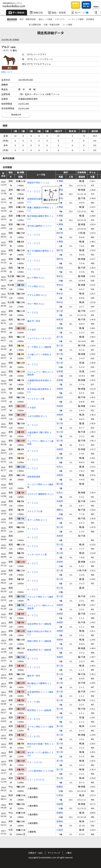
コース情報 (67, 24)
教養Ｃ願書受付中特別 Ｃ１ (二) (40, 209)
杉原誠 (60, 795)
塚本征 (60, 276)
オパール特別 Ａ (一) (37, 520)
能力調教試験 (35, 24)
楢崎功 (60, 510)
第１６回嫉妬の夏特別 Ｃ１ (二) (40, 252)
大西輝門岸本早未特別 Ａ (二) (39, 382)
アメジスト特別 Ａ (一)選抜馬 (40, 598)
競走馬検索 (12, 19)
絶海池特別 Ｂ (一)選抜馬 (39, 650)
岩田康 (60, 804)
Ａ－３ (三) (32, 313)
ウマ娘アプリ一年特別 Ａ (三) (39, 356)
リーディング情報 (76, 19)
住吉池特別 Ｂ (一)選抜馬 (39, 624)
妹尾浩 (60, 320)
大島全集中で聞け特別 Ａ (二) (39, 434)
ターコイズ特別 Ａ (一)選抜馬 (40, 486)
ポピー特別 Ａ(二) (36, 304)
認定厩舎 (90, 19)
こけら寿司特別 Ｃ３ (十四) (40, 771)
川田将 (60, 830)
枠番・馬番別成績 (52, 24)
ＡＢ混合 (32, 330)
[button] (3, 13)
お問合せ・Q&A (35, 853)
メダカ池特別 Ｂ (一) (37, 416)
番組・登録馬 (57, 13)
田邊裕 (60, 787)
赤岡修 (60, 389)
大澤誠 (60, 181)
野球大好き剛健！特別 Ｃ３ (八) (40, 745)
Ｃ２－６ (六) (34, 719)
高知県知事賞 (34, 477)
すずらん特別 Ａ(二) (37, 295)
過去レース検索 (45, 19)
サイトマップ (54, 853)
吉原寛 (60, 328)
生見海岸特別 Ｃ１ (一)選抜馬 (40, 693)
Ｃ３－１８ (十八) (36, 780)
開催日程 (36, 13)
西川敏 (60, 458)
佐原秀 (60, 198)
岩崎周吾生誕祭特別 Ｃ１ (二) (39, 200)
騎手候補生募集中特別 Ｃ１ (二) (40, 218)
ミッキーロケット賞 (37, 555)
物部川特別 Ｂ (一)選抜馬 (39, 641)
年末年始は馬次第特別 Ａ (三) (39, 391)
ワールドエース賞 (36, 399)
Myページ (80, 13)
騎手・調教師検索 (28, 19)
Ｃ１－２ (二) (34, 191)
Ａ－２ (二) (32, 364)
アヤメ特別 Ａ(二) (36, 286)
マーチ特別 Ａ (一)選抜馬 (39, 347)
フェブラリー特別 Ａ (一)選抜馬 (40, 443)
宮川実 (60, 311)
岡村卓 (60, 233)
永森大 (60, 467)
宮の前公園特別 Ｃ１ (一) (39, 226)
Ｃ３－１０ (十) (35, 762)
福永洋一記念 (34, 321)
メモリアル (60, 19)
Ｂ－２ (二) (32, 659)
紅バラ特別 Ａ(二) (36, 278)
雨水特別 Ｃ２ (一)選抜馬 (39, 710)
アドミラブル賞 (35, 512)
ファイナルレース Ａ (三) (39, 338)
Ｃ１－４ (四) (34, 702)
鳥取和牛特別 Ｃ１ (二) (38, 183)
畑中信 (60, 250)
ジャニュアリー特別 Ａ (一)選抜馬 (40, 373)
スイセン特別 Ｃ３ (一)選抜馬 (40, 728)
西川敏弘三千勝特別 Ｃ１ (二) (39, 685)
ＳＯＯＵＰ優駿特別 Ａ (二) (40, 494)
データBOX (17, 13)
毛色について (7, 72)
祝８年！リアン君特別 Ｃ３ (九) (40, 754)
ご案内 (68, 853)
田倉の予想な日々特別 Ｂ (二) (39, 633)
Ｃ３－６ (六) (34, 736)
